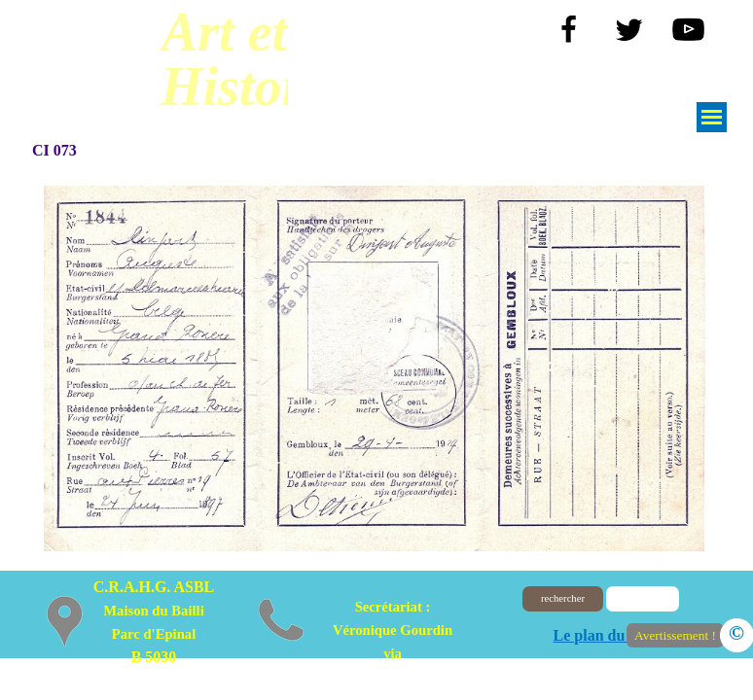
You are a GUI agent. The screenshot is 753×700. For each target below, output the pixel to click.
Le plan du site (603, 635)
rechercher (563, 598)
